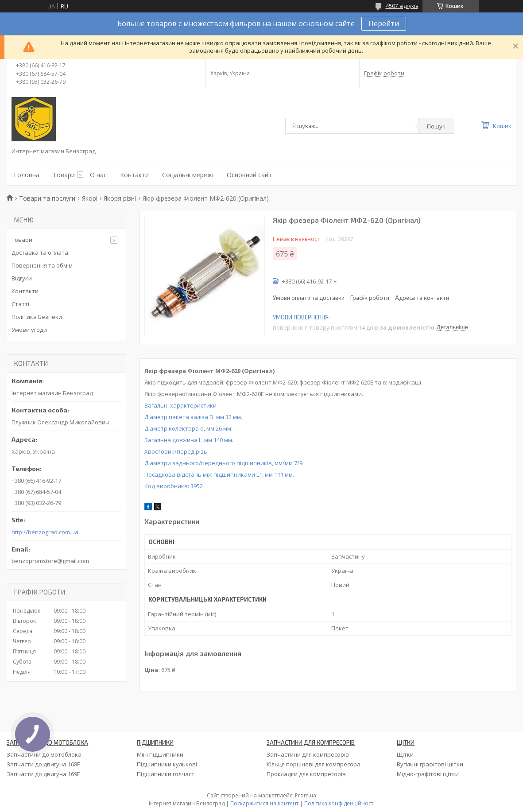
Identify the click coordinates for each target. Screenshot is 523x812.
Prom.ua (306, 795)
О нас (98, 175)
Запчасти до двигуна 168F (43, 764)
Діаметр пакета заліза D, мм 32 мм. (193, 417)
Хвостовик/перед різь (176, 451)
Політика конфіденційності (339, 803)
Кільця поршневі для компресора (314, 764)
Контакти (134, 175)
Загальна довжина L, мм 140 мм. (189, 440)
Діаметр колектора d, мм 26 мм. (188, 428)
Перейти (384, 23)
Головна (27, 175)
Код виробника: (174, 486)
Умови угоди (29, 330)
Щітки (405, 754)
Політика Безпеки (37, 317)
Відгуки (22, 278)
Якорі (90, 198)
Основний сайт (249, 175)
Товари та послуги (47, 198)
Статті (20, 304)
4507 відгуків (402, 6)
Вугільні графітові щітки (430, 764)
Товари (64, 175)
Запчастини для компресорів (308, 754)
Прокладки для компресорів (306, 774)
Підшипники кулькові (167, 764)
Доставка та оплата (40, 253)
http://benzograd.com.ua (45, 532)
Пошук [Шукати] (436, 126)
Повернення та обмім (42, 265)
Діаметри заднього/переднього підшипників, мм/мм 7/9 (223, 463)
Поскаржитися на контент (264, 803)
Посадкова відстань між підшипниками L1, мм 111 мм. (219, 474)
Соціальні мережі (188, 175)
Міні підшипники (160, 754)
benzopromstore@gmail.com (50, 561)
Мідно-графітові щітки (428, 774)
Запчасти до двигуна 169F (43, 774)
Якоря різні (120, 198)
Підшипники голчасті (166, 774)
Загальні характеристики (180, 405)
